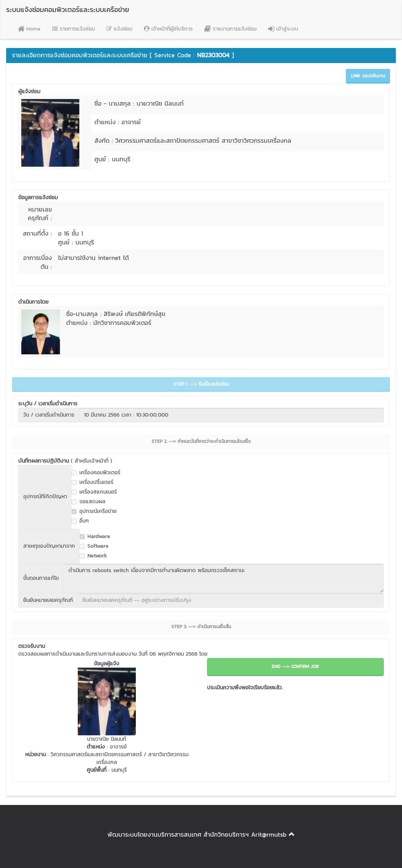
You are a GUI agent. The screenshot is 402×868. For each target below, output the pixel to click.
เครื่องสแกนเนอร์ (94, 492)
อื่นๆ (80, 521)
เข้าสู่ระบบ (283, 29)
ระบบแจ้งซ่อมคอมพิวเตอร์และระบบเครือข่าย (68, 9)
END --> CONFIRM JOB (295, 666)
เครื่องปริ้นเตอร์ (92, 482)
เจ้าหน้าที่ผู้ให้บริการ (168, 29)
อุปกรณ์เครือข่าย (94, 511)
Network (93, 556)
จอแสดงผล (88, 502)
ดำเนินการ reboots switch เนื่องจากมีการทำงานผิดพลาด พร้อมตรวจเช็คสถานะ (224, 578)
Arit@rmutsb (269, 834)
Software (94, 546)
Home (29, 29)
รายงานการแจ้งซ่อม (230, 29)
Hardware (95, 537)
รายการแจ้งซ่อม (74, 29)
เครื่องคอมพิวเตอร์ (96, 473)
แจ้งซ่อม (119, 29)
